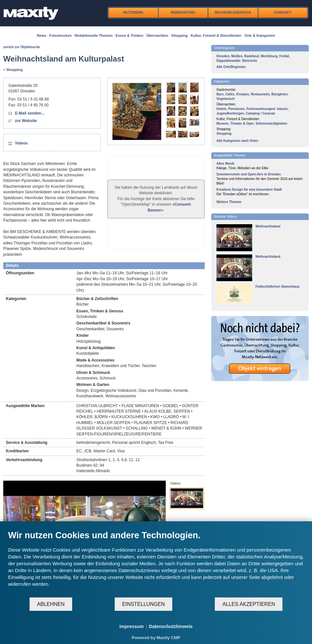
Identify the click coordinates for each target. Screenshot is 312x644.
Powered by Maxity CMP (156, 638)
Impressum (131, 626)
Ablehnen (51, 604)
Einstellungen (143, 604)
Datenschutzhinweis (171, 626)
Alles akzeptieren (249, 604)
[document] (156, 563)
